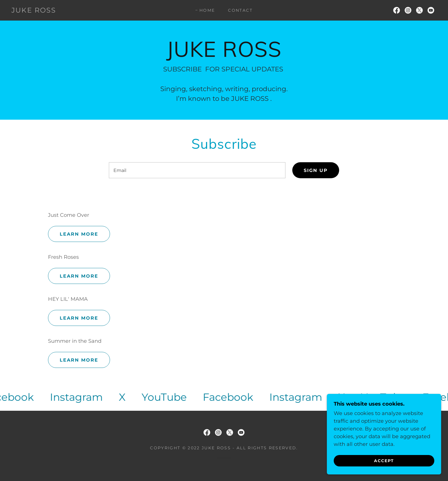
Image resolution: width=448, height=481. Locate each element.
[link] (34, 11)
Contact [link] (240, 10)
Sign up (316, 170)
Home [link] (207, 10)
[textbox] (197, 170)
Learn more (79, 234)
